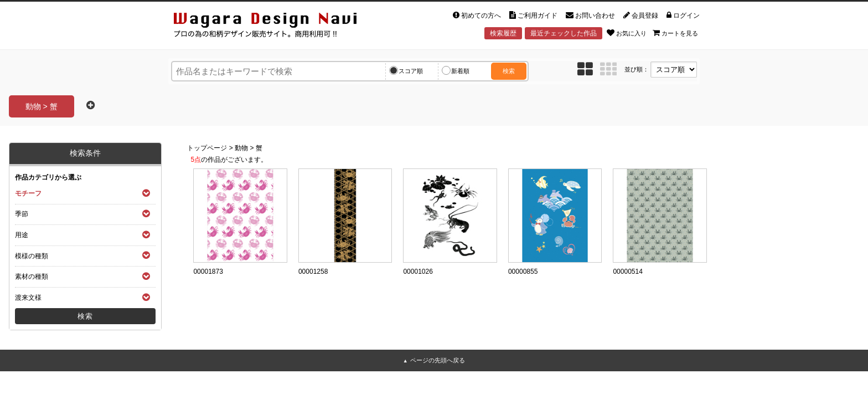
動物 (241, 148)
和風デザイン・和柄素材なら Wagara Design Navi (275, 27)
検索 (509, 71)
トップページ (207, 148)
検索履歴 (503, 33)
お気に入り (627, 33)
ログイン (683, 16)
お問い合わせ (590, 16)
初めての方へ (477, 16)
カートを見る (675, 33)
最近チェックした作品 (564, 33)
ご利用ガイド (533, 16)
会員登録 (641, 16)
